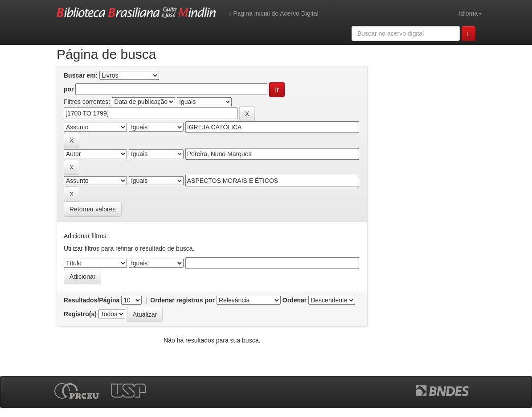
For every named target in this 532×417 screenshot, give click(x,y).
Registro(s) (80, 314)
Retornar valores (93, 209)
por (69, 89)
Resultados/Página (92, 300)
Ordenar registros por (182, 300)
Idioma (471, 13)
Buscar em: (81, 75)
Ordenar (295, 300)
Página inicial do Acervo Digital (274, 14)
